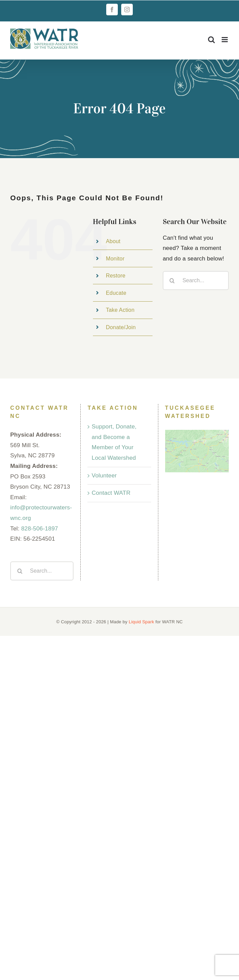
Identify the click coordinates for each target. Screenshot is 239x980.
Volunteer (104, 476)
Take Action (120, 310)
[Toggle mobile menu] (225, 40)
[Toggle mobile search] (211, 40)
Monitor (115, 259)
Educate (116, 293)
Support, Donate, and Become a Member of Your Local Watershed (114, 442)
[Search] (172, 281)
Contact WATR (111, 493)
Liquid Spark (141, 622)
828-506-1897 (39, 529)
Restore (116, 276)
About (113, 241)
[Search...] (196, 281)
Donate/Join (121, 327)
